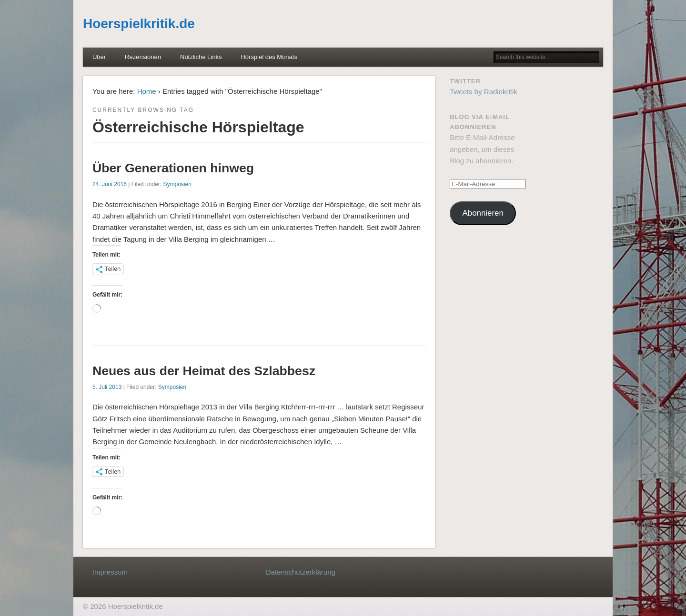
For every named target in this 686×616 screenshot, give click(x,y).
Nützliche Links (201, 57)
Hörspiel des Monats (269, 57)
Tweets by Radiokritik (484, 92)
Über (99, 57)
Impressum (110, 572)
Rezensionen (143, 57)
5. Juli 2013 (107, 387)
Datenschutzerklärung (301, 572)
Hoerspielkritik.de (139, 24)
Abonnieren (483, 213)
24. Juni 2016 (110, 184)
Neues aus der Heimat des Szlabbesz (204, 371)
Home (147, 91)
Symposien (177, 184)
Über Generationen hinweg (173, 168)
